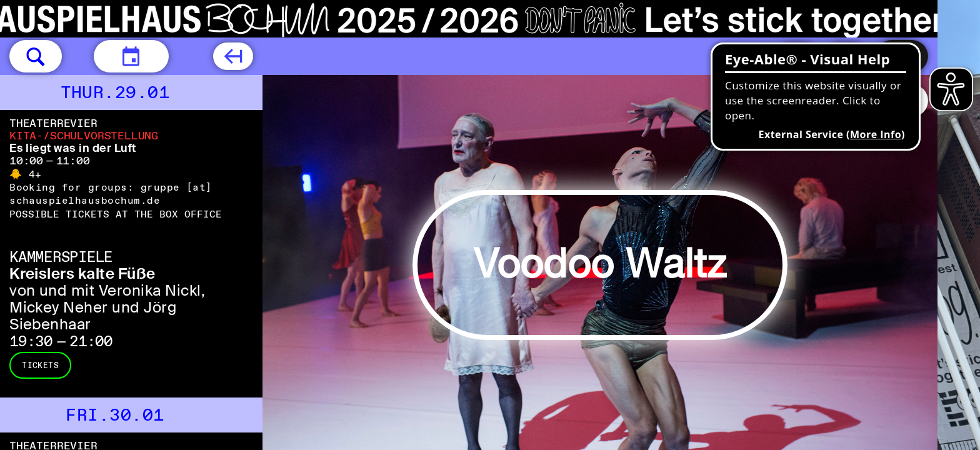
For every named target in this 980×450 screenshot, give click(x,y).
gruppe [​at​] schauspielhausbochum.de (111, 194)
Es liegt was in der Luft (73, 148)
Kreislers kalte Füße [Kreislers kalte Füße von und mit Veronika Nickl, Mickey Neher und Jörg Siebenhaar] (82, 273)
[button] (36, 56)
